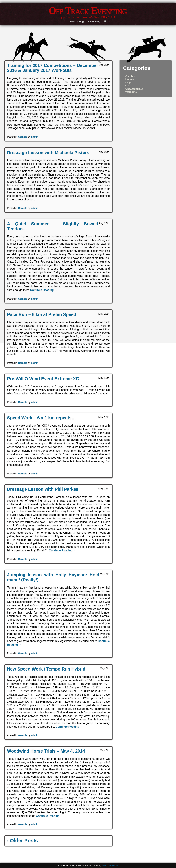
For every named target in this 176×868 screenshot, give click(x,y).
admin (35, 137)
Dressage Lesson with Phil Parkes (43, 489)
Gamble (23, 137)
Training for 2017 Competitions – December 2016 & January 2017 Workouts (53, 68)
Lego (128, 82)
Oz (127, 86)
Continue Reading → (44, 290)
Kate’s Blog (94, 22)
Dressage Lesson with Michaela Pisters (48, 153)
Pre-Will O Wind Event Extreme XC (43, 379)
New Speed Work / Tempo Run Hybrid (46, 669)
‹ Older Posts (22, 841)
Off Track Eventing (88, 11)
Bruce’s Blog (77, 22)
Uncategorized (134, 89)
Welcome (131, 92)
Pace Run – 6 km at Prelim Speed (42, 314)
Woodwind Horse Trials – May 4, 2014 (46, 751)
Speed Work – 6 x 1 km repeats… (42, 418)
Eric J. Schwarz (109, 866)
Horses (130, 79)
